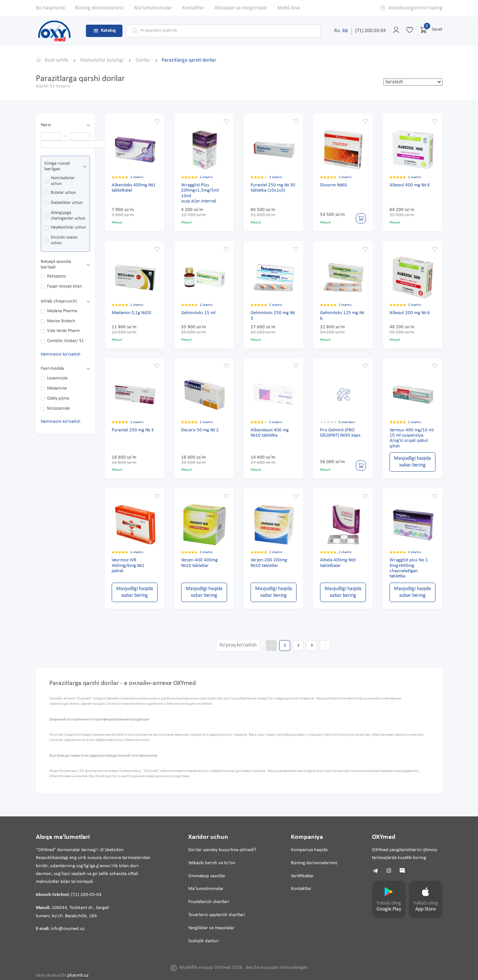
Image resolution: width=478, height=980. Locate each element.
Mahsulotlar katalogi (103, 60)
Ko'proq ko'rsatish (238, 645)
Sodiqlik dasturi (204, 941)
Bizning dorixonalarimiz (100, 8)
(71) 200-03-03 (370, 31)
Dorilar (143, 60)
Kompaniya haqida (309, 850)
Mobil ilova (289, 8)
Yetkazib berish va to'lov (212, 863)
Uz (345, 31)
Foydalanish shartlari (209, 902)
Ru (337, 31)
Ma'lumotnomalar (153, 8)
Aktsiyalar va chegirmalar (241, 8)
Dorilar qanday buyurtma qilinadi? (222, 850)
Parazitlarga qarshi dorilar (189, 60)
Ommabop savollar (207, 876)
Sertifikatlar (302, 876)
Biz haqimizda (50, 8)
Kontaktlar (193, 8)
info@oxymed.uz (68, 929)
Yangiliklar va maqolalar (211, 928)
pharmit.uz (78, 976)
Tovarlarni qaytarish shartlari (217, 915)
